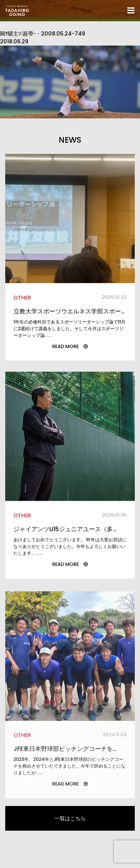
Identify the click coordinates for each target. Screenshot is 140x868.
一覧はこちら (70, 818)
